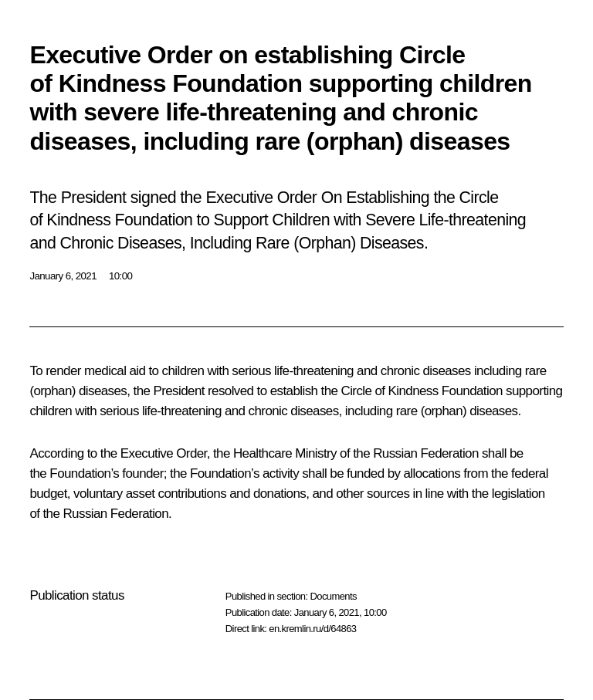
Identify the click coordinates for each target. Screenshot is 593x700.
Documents (333, 596)
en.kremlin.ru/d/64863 (312, 629)
